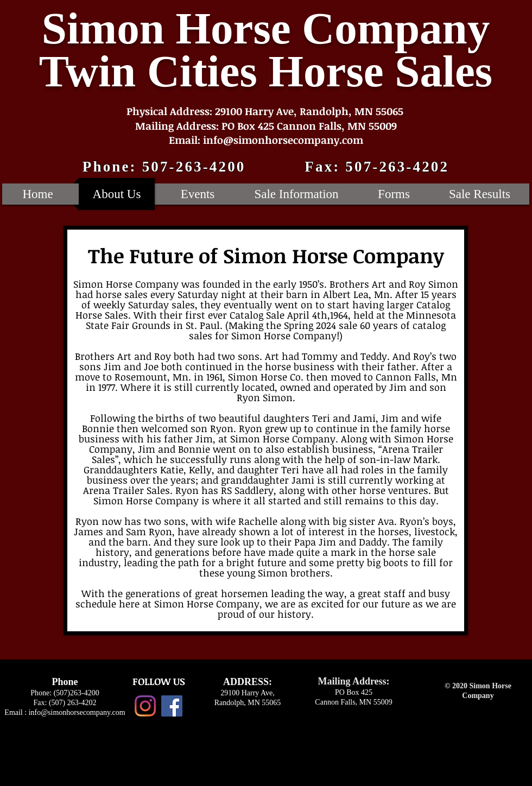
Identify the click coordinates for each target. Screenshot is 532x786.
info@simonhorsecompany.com (77, 712)
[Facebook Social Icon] (172, 706)
